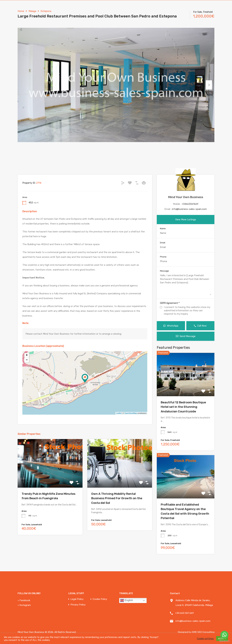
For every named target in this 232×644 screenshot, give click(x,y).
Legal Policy (77, 599)
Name (163, 229)
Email (163, 243)
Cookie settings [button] (205, 639)
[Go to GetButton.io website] (224, 641)
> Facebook (24, 600)
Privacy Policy (78, 605)
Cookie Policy (100, 599)
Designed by (185, 632)
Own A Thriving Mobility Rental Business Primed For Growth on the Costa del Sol (117, 498)
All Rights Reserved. (65, 632)
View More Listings (186, 220)
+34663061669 (190, 204)
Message (164, 271)
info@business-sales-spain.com (189, 209)
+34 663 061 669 (184, 613)
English (127, 601)
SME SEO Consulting (203, 632)
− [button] (27, 360)
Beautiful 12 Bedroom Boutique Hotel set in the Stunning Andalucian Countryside (183, 407)
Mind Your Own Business (186, 197)
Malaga (32, 11)
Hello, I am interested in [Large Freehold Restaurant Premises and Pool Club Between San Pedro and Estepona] (186, 284)
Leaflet (119, 413)
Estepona (46, 11)
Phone (163, 257)
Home (21, 11)
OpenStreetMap (131, 413)
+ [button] (27, 355)
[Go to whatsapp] (224, 635)
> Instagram (24, 605)
